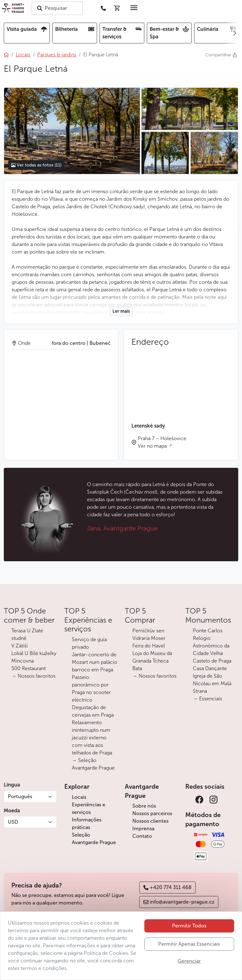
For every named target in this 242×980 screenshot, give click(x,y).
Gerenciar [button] (189, 961)
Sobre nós (144, 806)
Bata (137, 668)
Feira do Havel (149, 646)
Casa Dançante (210, 668)
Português (20, 796)
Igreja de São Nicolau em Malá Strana (212, 683)
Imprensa (143, 829)
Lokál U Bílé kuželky (34, 653)
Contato (142, 836)
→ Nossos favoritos (33, 676)
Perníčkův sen (148, 631)
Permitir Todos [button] (189, 926)
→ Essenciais (207, 699)
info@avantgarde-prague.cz (179, 902)
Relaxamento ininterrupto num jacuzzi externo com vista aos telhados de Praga (92, 738)
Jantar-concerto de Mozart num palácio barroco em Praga (95, 662)
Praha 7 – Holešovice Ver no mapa (162, 442)
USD (13, 822)
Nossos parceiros (152, 813)
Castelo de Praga (212, 661)
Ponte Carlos (208, 631)
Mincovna (23, 661)
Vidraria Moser (149, 638)
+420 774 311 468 (167, 887)
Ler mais (121, 311)
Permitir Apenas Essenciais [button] (189, 944)
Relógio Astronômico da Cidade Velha (211, 646)
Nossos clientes (150, 821)
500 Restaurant (29, 668)
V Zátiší (20, 646)
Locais (79, 797)
